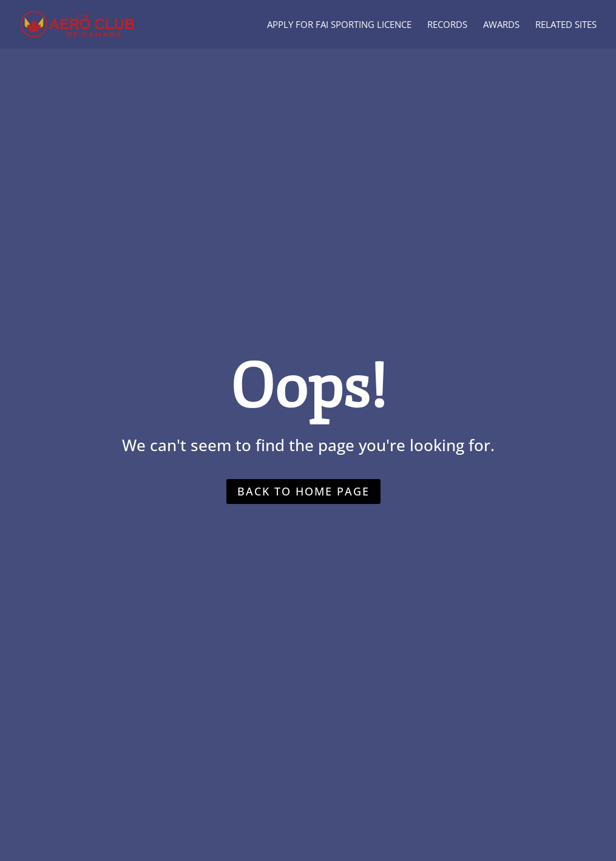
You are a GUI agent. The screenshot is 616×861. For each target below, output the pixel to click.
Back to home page (303, 491)
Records (447, 25)
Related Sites (566, 25)
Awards (501, 25)
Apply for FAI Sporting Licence (339, 25)
